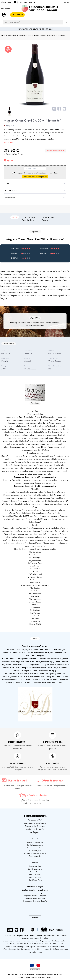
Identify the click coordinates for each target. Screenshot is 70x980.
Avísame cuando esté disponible (35, 176)
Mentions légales (35, 851)
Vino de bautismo (35, 875)
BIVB (38, 624)
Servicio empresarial (35, 869)
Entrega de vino (35, 866)
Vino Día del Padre (35, 880)
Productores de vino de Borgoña (35, 901)
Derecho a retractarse (35, 848)
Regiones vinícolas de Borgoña (35, 896)
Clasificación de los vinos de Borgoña (35, 890)
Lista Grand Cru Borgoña (35, 893)
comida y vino (30, 217)
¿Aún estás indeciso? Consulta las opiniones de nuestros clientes (35, 802)
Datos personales (35, 856)
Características (48, 217)
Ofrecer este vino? (35, 198)
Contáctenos (35, 918)
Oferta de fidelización (35, 842)
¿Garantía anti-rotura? (35, 190)
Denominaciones (28, 220)
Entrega (35, 183)
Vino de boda (35, 872)
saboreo (15, 217)
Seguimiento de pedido (35, 845)
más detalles (8, 142)
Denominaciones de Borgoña (35, 898)
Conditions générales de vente (35, 853)
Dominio (45, 220)
